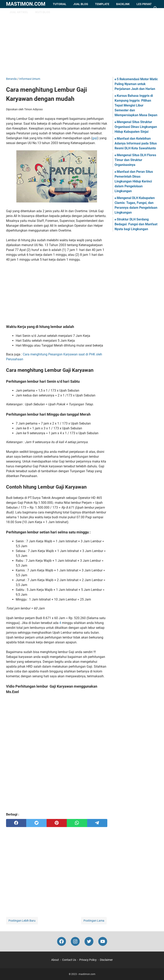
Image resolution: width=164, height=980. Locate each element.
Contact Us (69, 960)
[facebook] (16, 823)
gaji (95, 138)
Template (102, 4)
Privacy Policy (88, 960)
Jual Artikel (19, 12)
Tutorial (60, 4)
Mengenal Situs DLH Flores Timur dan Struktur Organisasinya (135, 160)
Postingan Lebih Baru (22, 921)
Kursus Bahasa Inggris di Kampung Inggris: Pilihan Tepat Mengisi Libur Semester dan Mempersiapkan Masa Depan (136, 105)
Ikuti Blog (43, 12)
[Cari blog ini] (156, 8)
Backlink (123, 4)
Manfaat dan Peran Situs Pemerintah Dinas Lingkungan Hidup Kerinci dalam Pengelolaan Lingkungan (134, 181)
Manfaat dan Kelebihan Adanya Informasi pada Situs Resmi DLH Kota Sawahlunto (136, 143)
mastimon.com (26, 4)
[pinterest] (57, 823)
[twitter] (36, 823)
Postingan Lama (94, 921)
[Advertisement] (82, 42)
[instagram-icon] (75, 941)
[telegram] (97, 823)
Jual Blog (81, 4)
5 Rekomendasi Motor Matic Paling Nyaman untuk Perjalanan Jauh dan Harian (136, 84)
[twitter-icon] (89, 941)
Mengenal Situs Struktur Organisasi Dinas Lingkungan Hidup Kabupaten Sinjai (136, 127)
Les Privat (144, 4)
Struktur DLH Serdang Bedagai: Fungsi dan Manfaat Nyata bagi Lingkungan (136, 224)
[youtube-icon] (103, 941)
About (55, 960)
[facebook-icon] (62, 941)
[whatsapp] (77, 823)
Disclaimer (106, 960)
